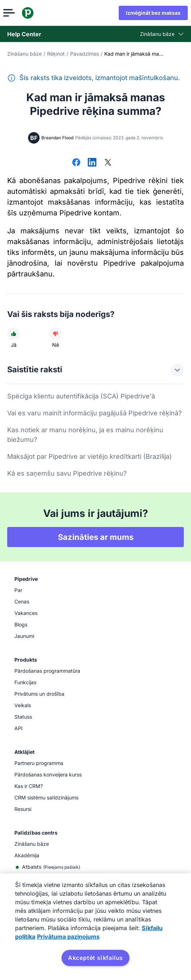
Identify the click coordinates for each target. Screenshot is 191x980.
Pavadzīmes (85, 54)
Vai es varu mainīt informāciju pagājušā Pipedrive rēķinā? (94, 413)
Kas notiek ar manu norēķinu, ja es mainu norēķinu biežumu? (85, 435)
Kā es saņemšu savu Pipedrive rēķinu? (67, 473)
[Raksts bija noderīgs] (14, 334)
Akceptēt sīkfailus (95, 958)
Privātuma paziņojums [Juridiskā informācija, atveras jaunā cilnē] (68, 937)
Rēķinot (56, 54)
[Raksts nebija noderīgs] (55, 334)
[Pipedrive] (32, 13)
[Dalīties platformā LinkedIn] (92, 163)
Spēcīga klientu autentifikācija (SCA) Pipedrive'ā (81, 396)
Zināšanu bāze (24, 54)
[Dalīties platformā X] (108, 163)
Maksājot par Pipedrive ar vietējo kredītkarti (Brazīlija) (90, 456)
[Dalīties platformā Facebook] (76, 163)
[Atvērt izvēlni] (13, 13)
